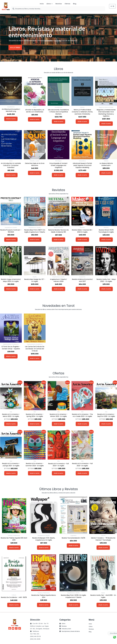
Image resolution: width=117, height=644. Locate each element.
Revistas (91, 629)
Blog (90, 632)
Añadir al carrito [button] (11, 119)
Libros (91, 626)
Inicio (90, 624)
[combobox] (58, 9)
